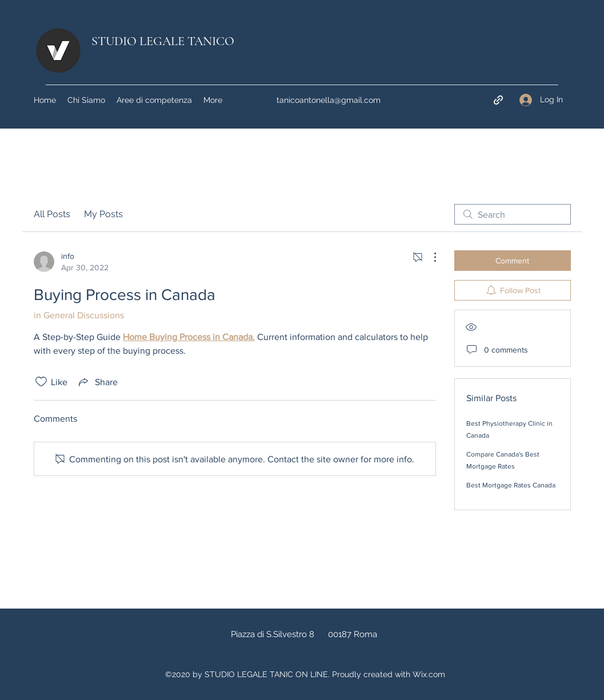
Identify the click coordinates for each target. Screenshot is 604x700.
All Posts (52, 214)
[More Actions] (429, 257)
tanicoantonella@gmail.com (329, 100)
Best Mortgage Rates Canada (511, 485)
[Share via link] (97, 382)
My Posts (103, 214)
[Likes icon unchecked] (41, 382)
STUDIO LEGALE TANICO (163, 41)
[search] (513, 214)
